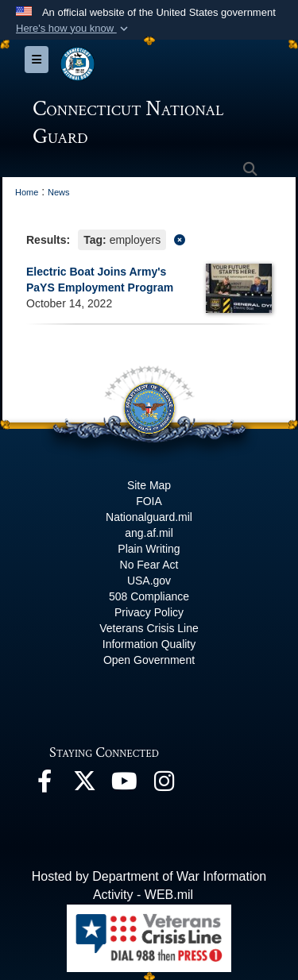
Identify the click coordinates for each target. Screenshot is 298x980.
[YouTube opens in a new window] (124, 785)
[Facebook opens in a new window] (45, 785)
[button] (74, 29)
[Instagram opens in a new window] (164, 785)
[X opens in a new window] (84, 785)
